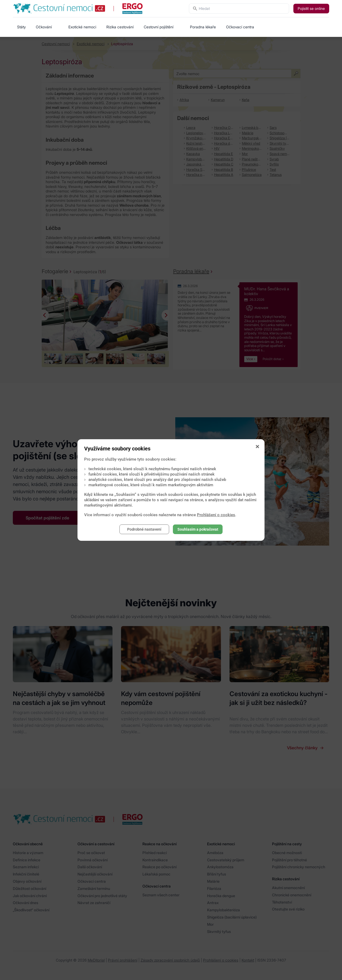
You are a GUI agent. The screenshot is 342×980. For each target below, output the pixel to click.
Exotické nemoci (82, 27)
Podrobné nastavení (144, 529)
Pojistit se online (311, 8)
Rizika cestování (120, 27)
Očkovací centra (240, 27)
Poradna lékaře (203, 27)
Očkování (44, 27)
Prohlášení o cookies (216, 515)
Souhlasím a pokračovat (198, 529)
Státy (21, 27)
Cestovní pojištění (159, 27)
